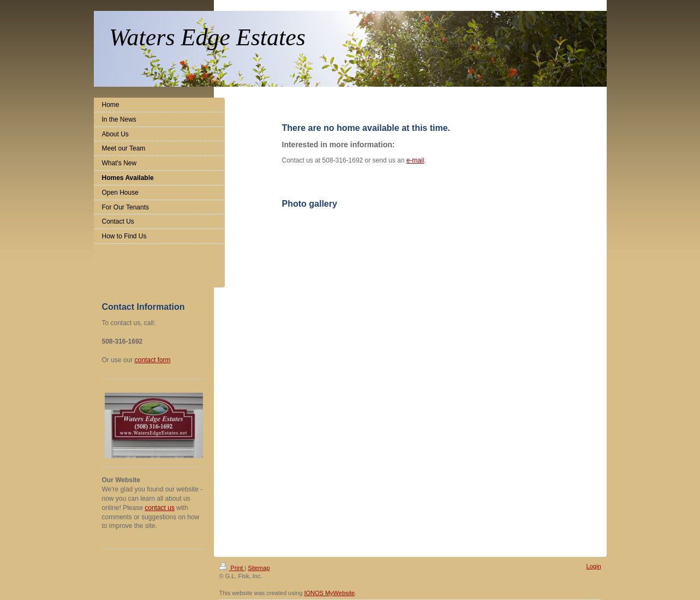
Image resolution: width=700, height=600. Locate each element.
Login (594, 566)
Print (232, 568)
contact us (160, 508)
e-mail (415, 160)
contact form (153, 360)
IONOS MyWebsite (329, 593)
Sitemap (259, 568)
